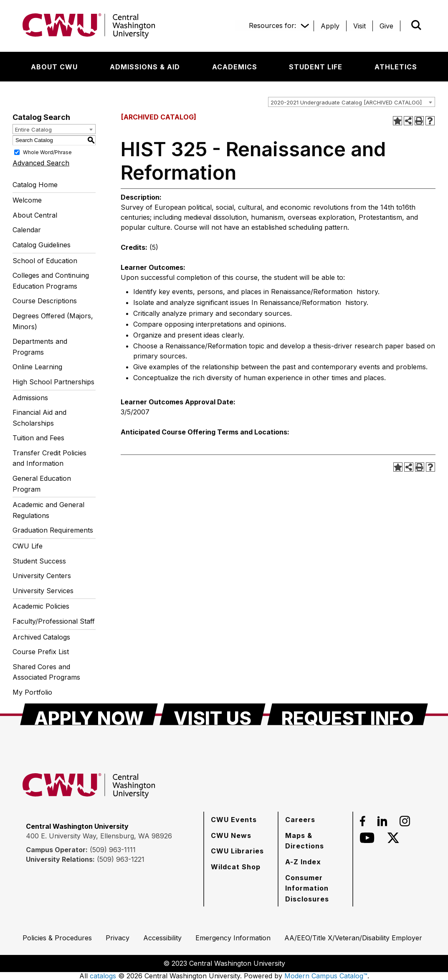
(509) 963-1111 (113, 850)
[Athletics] (396, 67)
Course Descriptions (45, 301)
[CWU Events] (234, 820)
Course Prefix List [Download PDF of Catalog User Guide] (41, 652)
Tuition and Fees (38, 438)
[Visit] (359, 26)
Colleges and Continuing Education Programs (51, 281)
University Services (43, 591)
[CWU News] (231, 835)
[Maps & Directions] (315, 841)
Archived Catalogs (41, 637)
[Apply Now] (89, 714)
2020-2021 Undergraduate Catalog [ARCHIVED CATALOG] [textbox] (346, 102)
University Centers (42, 576)
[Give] (386, 26)
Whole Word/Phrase (47, 152)
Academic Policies (41, 606)
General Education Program (42, 484)
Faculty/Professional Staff (54, 621)
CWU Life (28, 546)
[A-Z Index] (303, 862)
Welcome (27, 200)
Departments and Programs (40, 347)
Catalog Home (35, 185)
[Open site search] (416, 25)
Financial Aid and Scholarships (39, 418)
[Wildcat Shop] (236, 867)
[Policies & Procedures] (57, 938)
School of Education (45, 261)
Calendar (27, 230)
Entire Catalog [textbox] (33, 129)
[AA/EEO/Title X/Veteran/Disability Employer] (353, 938)
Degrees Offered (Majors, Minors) (53, 321)
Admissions (30, 398)
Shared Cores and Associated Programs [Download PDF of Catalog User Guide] (46, 672)
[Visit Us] (213, 714)
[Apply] (330, 26)
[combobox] (352, 102)
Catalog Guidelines (42, 245)
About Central (35, 215)
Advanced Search (41, 163)
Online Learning (37, 367)
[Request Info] (348, 714)
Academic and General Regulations (48, 510)
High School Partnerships (53, 382)
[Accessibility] (162, 938)
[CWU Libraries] (237, 851)
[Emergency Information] (233, 938)
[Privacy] (118, 938)
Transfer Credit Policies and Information (49, 458)
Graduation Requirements (53, 530)
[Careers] (300, 820)
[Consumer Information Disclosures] (315, 888)
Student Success (39, 561)
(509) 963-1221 (121, 859)
